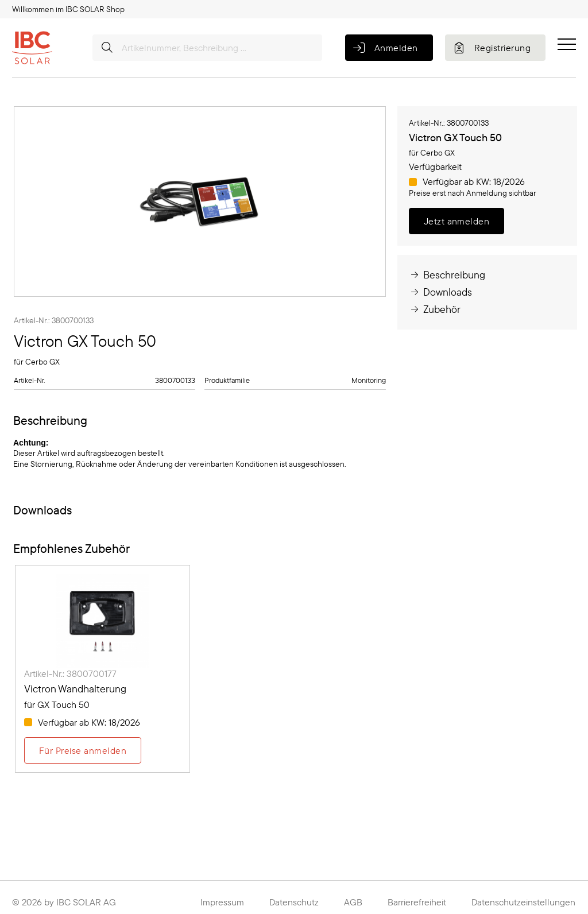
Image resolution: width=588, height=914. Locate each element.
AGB (353, 902)
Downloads (440, 292)
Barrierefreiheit (417, 902)
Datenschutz (294, 902)
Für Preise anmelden (83, 750)
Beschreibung (447, 275)
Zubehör (435, 309)
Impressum (222, 902)
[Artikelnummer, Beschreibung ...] (207, 48)
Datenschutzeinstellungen (523, 902)
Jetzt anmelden (457, 221)
